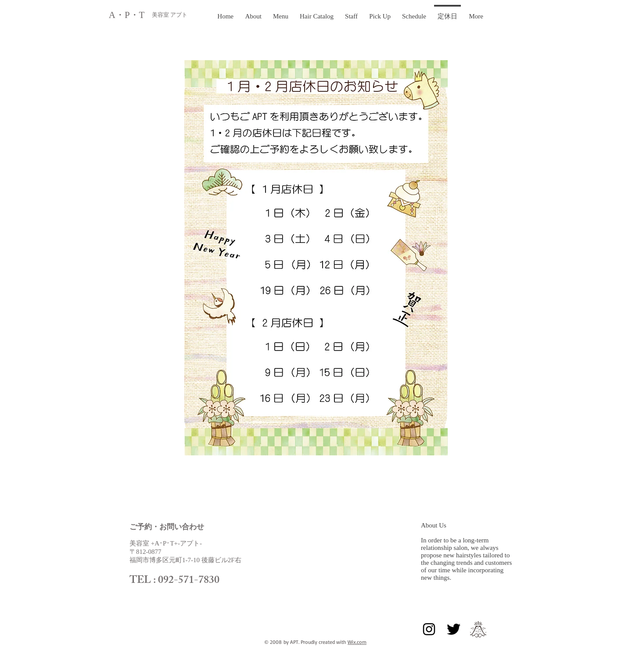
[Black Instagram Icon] (429, 629)
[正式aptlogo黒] (478, 629)
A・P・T (128, 15)
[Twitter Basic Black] (454, 629)
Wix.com (357, 642)
